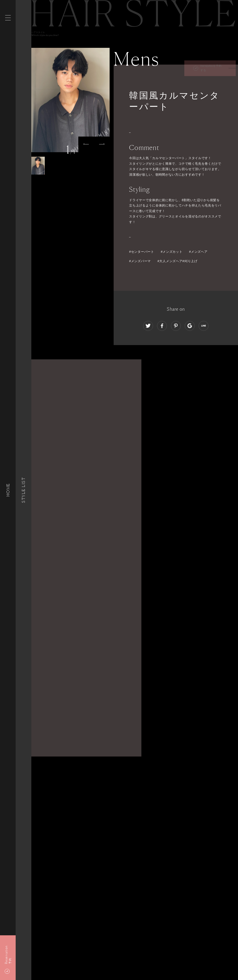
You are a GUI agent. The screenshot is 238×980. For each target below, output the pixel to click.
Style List (23, 490)
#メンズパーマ (140, 261)
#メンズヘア (198, 252)
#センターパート (141, 252)
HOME (8, 490)
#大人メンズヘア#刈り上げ (177, 261)
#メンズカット (172, 252)
